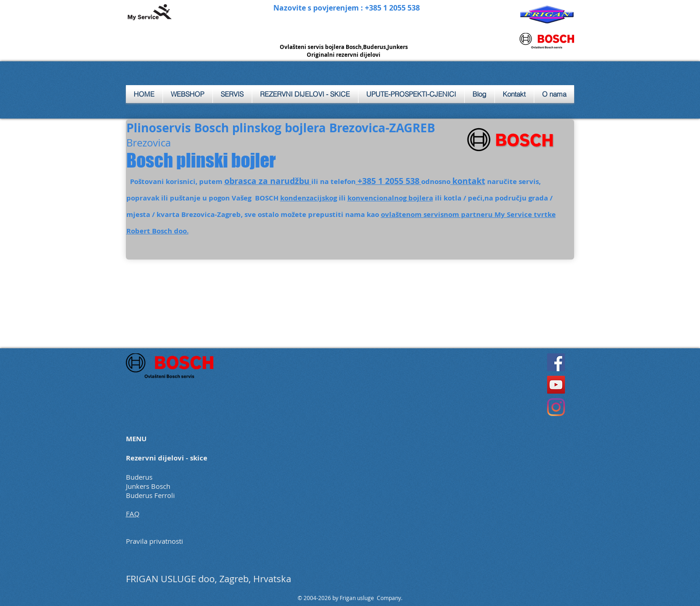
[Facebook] (556, 362)
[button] (232, 94)
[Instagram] (556, 407)
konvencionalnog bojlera (390, 198)
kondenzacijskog (309, 198)
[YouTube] (556, 385)
